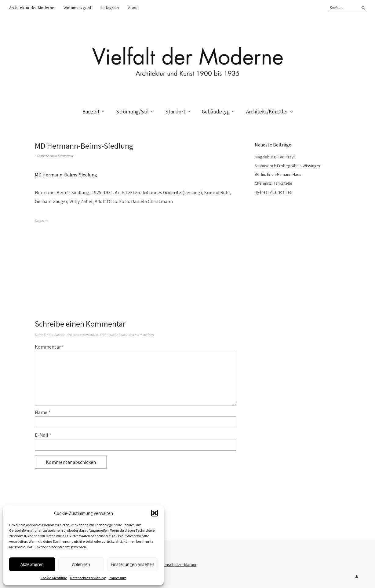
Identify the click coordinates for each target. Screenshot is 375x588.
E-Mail (43, 435)
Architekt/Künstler (267, 112)
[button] (155, 513)
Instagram (110, 8)
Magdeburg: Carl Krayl (275, 157)
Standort (175, 112)
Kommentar (49, 347)
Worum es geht (77, 8)
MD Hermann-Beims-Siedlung (66, 175)
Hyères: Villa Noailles (273, 192)
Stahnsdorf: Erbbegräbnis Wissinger (288, 166)
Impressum (118, 578)
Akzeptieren (32, 564)
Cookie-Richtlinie (54, 578)
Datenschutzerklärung (88, 578)
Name (43, 412)
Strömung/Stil (132, 112)
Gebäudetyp (216, 112)
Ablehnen (81, 564)
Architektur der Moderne (32, 8)
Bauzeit (91, 112)
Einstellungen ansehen (132, 564)
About (133, 8)
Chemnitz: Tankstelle (273, 183)
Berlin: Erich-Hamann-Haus (278, 174)
